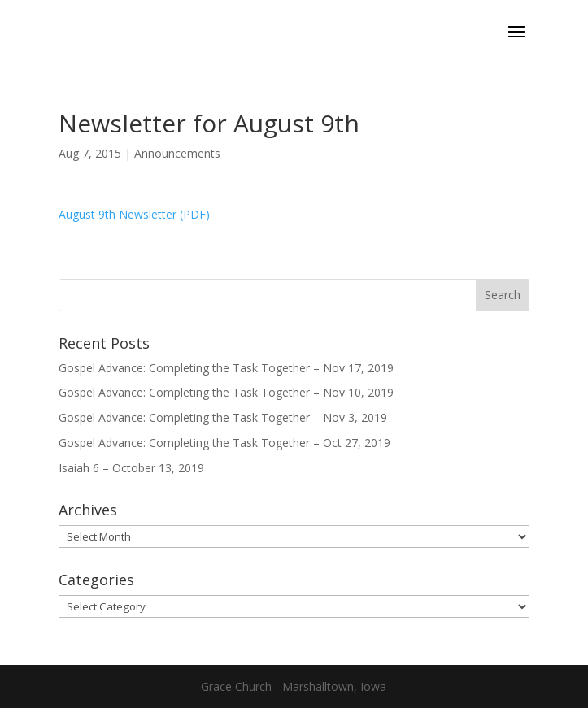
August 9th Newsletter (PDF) (134, 214)
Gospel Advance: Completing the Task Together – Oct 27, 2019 (224, 443)
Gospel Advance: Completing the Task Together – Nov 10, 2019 (226, 392)
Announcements (177, 153)
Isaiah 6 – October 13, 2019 (131, 468)
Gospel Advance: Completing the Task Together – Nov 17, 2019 (226, 368)
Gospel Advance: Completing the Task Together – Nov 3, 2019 (223, 417)
